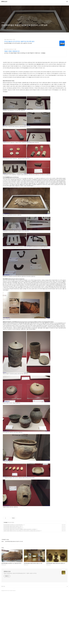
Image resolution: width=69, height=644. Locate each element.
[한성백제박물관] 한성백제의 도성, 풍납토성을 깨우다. (13, 553)
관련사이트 (3, 614)
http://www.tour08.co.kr (9, 49)
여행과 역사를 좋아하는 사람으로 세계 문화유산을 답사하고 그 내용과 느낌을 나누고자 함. (20, 601)
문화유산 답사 (4, 2)
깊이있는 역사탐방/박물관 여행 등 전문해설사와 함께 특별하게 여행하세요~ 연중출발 (25, 53)
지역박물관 (5, 550)
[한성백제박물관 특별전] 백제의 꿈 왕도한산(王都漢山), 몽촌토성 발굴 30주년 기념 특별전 (20, 557)
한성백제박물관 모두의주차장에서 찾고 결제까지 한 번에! (18, 43)
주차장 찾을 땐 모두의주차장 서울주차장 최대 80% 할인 (19, 41)
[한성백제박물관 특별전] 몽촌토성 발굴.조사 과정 (12, 554)
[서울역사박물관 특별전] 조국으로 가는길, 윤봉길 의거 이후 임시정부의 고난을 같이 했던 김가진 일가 (22, 559)
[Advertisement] (27, 518)
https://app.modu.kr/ (8, 39)
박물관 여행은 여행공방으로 (12, 51)
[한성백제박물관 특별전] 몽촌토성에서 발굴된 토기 (13, 556)
